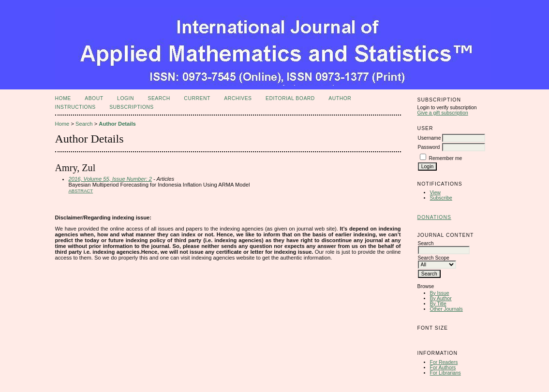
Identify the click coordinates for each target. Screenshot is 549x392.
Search (159, 98)
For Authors (443, 368)
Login (126, 98)
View (435, 193)
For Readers (444, 362)
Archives (238, 98)
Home (63, 98)
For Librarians (445, 373)
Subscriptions (132, 107)
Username (430, 138)
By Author (441, 298)
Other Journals (446, 309)
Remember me (446, 158)
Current (197, 98)
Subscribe (441, 198)
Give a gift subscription (443, 113)
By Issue (440, 293)
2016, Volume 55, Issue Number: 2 (110, 179)
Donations (434, 217)
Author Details (117, 124)
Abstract (81, 191)
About (94, 98)
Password (429, 147)
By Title (438, 304)
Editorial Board (290, 98)
